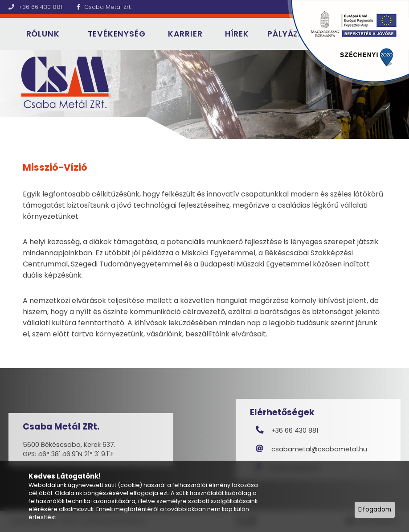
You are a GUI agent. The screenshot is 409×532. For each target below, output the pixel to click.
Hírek (237, 34)
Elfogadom (375, 509)
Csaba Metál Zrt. (104, 7)
